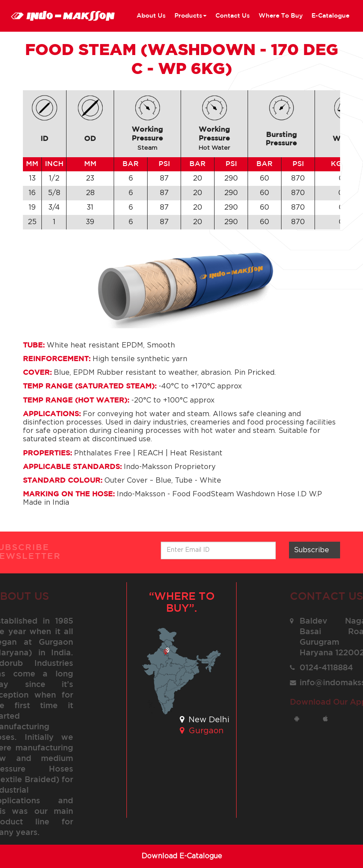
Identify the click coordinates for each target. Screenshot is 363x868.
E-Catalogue (330, 16)
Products (191, 16)
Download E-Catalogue (182, 856)
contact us (233, 16)
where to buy (281, 16)
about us (151, 16)
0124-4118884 (330, 668)
